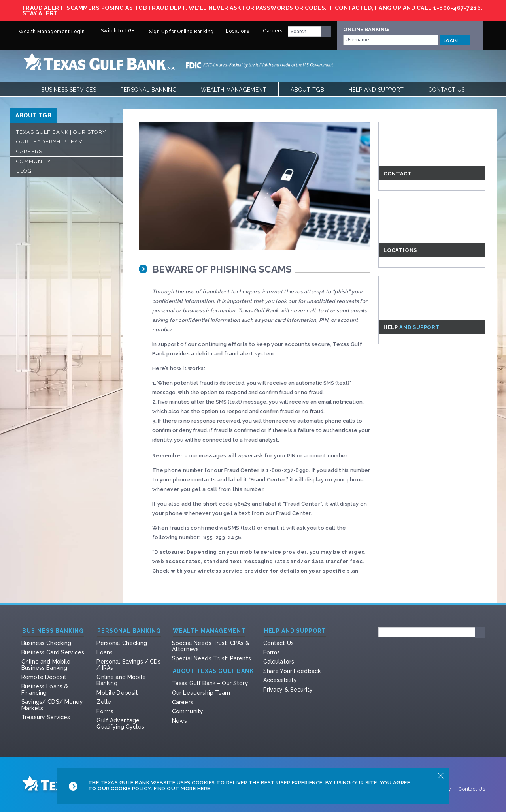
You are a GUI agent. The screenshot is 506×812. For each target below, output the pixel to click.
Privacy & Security (288, 690)
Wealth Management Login (47, 32)
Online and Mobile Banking (121, 680)
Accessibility (280, 680)
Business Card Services (53, 652)
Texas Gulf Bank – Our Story (210, 683)
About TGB (307, 90)
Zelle (104, 702)
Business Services (69, 90)
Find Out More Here (182, 789)
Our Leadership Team (50, 142)
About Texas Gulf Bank (213, 671)
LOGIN (455, 40)
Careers (268, 31)
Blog (24, 171)
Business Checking (46, 643)
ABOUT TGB (33, 115)
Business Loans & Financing (45, 690)
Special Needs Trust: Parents (211, 658)
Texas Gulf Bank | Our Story (61, 132)
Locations (234, 31)
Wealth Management (234, 90)
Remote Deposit (44, 677)
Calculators (279, 662)
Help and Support (376, 90)
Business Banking (53, 631)
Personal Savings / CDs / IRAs (128, 665)
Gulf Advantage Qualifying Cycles (120, 724)
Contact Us (447, 90)
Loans (105, 652)
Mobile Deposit (117, 693)
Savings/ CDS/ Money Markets (52, 705)
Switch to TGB (112, 31)
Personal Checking (122, 643)
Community (34, 161)
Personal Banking (148, 90)
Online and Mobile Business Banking (46, 665)
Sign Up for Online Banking (177, 32)
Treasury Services (46, 717)
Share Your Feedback (292, 671)
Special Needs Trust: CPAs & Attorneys (211, 646)
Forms (105, 711)
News (180, 721)
